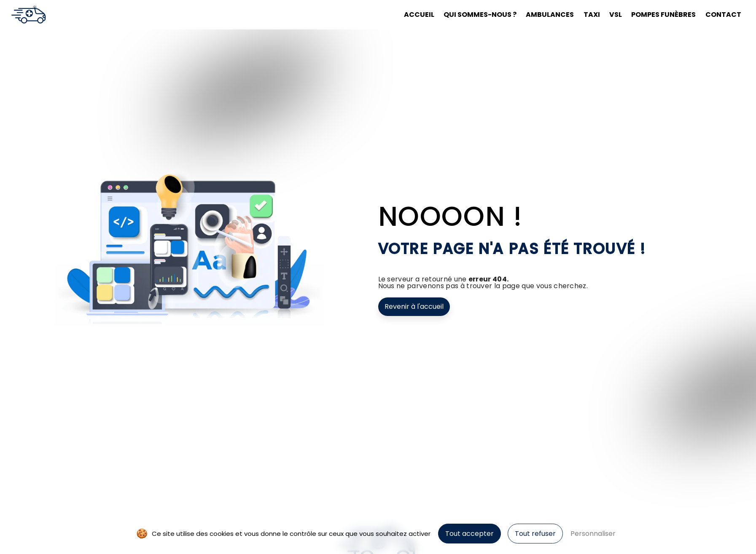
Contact (723, 15)
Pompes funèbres (663, 15)
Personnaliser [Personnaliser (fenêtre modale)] (593, 534)
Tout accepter (469, 534)
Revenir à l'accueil (414, 306)
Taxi (592, 15)
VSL (616, 15)
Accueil (419, 15)
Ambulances (550, 15)
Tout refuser (535, 534)
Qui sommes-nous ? (480, 15)
